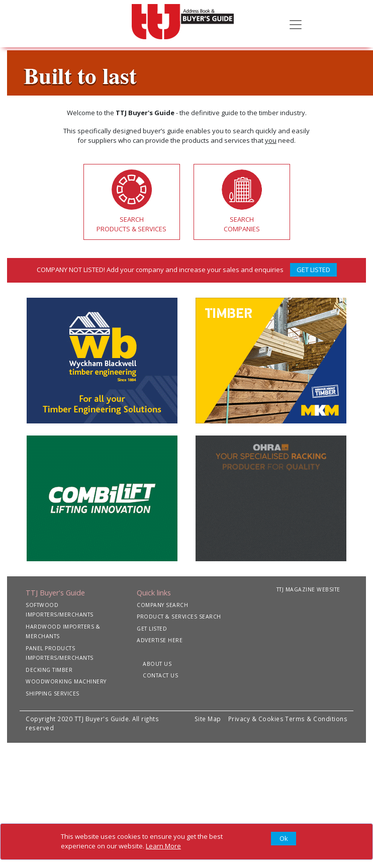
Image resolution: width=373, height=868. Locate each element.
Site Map (208, 719)
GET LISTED (313, 270)
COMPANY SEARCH (162, 605)
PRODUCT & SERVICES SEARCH (179, 617)
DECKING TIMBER (49, 670)
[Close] (284, 839)
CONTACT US (160, 675)
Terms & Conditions (316, 719)
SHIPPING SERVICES (53, 693)
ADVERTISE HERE (160, 640)
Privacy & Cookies (256, 719)
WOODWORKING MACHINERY (66, 681)
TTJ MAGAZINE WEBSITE (308, 589)
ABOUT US (157, 664)
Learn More (163, 846)
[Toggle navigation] (296, 24)
